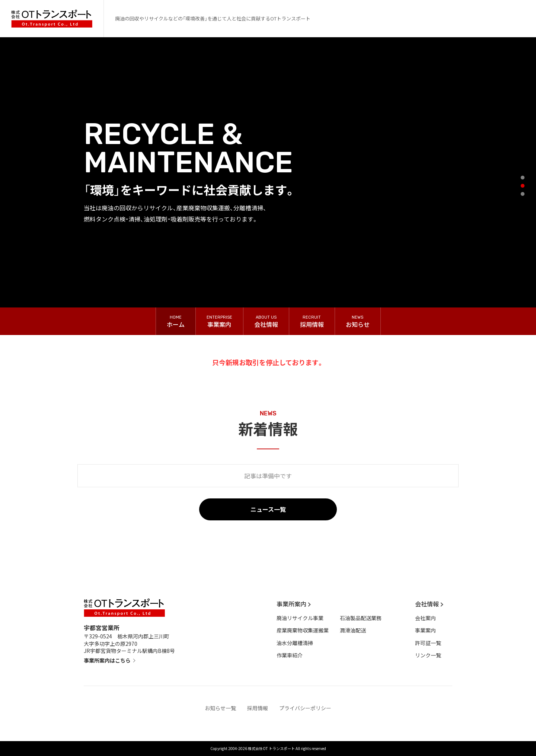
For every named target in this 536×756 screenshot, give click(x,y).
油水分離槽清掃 (295, 643)
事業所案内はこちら (107, 660)
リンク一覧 (428, 655)
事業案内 (425, 630)
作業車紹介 (290, 655)
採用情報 (258, 708)
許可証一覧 (428, 643)
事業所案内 (291, 604)
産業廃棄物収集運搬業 (303, 630)
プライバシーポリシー (305, 708)
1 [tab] (524, 179)
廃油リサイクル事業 (300, 618)
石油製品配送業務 (361, 618)
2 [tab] (524, 188)
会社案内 (425, 618)
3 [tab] (524, 196)
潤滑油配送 (353, 630)
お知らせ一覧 (220, 708)
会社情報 (427, 604)
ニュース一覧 (268, 509)
